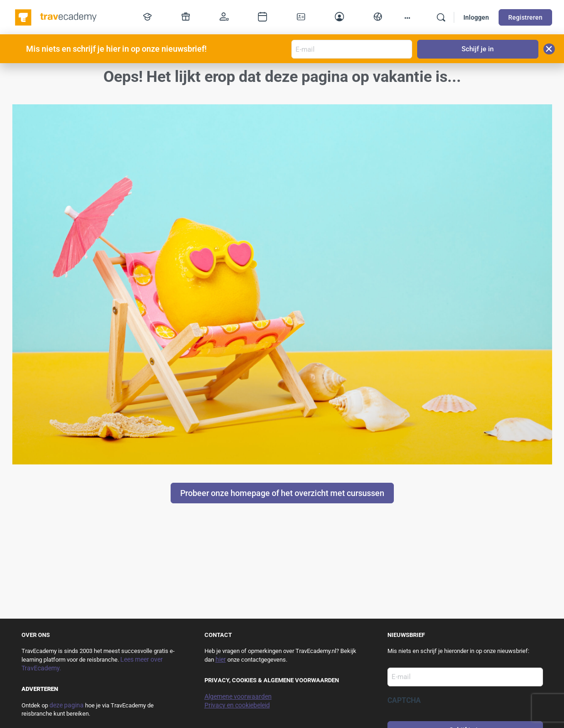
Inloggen (476, 17)
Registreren (525, 17)
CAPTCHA (404, 700)
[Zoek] (441, 17)
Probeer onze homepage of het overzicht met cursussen (282, 493)
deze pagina (67, 705)
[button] (549, 49)
